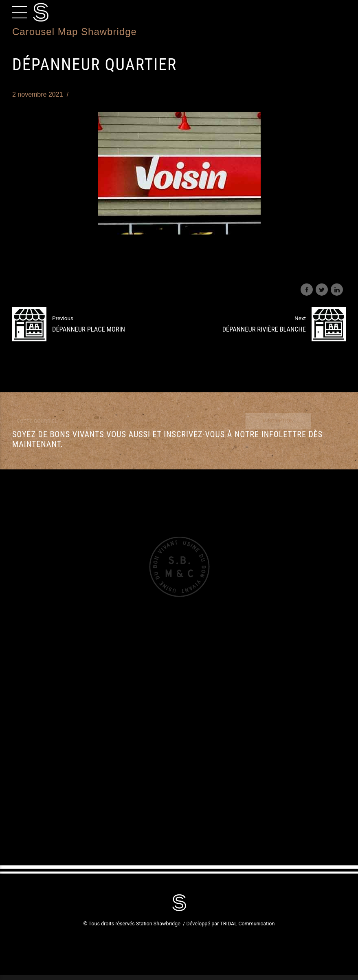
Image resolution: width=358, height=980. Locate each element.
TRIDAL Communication (247, 924)
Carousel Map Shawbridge (75, 32)
